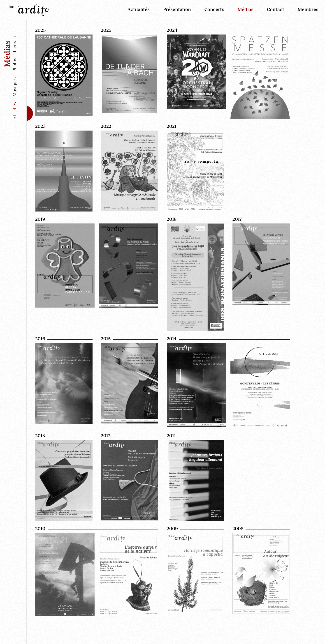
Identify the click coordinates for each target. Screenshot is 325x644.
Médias (246, 9)
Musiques (14, 87)
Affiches (14, 111)
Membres (308, 9)
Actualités (138, 9)
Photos (14, 65)
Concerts (214, 9)
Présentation (177, 9)
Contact (276, 9)
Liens (14, 47)
